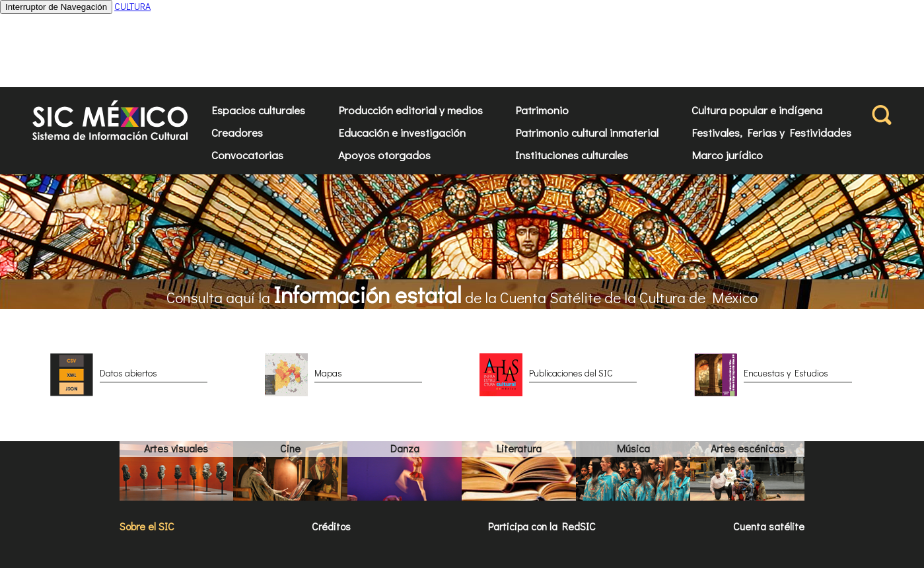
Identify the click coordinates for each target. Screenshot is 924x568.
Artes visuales (176, 448)
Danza (405, 448)
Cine (290, 448)
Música (633, 448)
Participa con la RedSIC (542, 526)
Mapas (328, 373)
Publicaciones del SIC (571, 373)
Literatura (519, 448)
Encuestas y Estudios (786, 373)
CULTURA (132, 6)
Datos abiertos (128, 373)
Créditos (331, 526)
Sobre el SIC (147, 526)
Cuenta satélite (769, 526)
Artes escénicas (748, 448)
